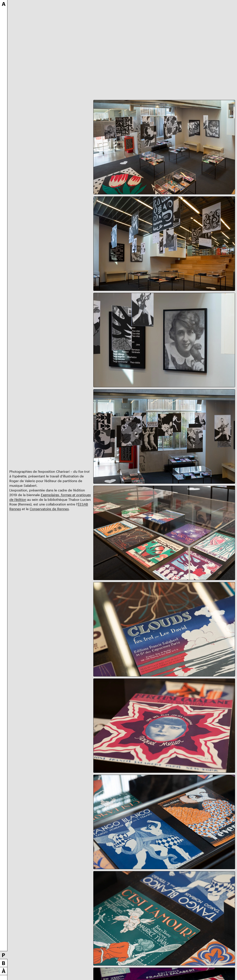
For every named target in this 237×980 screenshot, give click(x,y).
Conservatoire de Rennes (49, 509)
